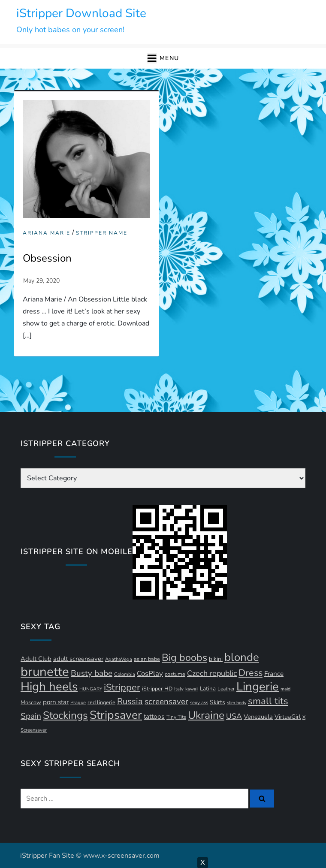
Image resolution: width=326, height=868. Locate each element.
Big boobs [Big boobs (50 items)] (184, 657)
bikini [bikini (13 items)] (216, 659)
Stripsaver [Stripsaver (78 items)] (116, 715)
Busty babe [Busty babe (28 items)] (92, 673)
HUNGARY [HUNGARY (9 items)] (91, 689)
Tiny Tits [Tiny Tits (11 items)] (176, 717)
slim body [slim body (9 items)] (237, 703)
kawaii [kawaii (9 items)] (192, 689)
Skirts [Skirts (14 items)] (217, 702)
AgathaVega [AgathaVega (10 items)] (119, 659)
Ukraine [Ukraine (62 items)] (206, 715)
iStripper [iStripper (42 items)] (122, 687)
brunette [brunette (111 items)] (45, 672)
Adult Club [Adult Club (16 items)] (36, 659)
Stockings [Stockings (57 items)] (65, 716)
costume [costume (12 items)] (175, 674)
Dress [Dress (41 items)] (251, 673)
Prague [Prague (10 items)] (78, 703)
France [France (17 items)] (274, 674)
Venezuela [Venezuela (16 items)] (258, 717)
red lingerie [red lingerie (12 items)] (101, 702)
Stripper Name (102, 233)
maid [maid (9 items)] (285, 689)
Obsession (47, 258)
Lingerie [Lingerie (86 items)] (258, 687)
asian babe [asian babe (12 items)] (147, 659)
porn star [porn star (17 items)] (56, 702)
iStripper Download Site (81, 13)
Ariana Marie (47, 233)
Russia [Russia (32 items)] (130, 701)
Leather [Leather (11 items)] (226, 689)
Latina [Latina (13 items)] (208, 689)
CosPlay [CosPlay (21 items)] (150, 674)
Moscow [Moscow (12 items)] (31, 702)
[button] (163, 59)
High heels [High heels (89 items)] (49, 687)
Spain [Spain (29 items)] (31, 716)
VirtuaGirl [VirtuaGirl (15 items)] (288, 717)
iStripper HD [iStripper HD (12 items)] (157, 689)
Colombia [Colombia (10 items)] (125, 674)
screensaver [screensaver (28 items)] (166, 702)
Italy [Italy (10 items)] (179, 689)
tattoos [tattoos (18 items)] (154, 717)
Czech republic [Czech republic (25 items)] (212, 673)
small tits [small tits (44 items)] (268, 701)
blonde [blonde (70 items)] (242, 657)
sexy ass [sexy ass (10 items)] (199, 703)
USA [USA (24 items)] (234, 716)
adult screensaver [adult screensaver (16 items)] (78, 659)
